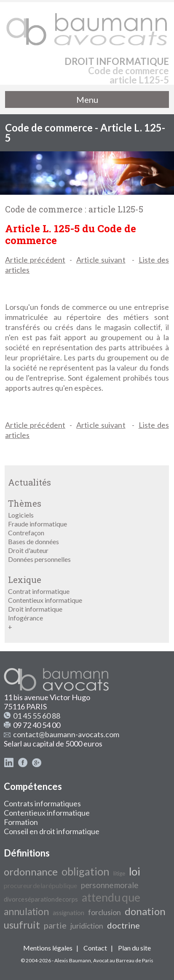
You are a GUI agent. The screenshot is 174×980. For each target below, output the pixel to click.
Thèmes (25, 503)
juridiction (87, 926)
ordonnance (31, 871)
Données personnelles (39, 559)
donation (145, 911)
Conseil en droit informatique (52, 831)
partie (55, 925)
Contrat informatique (39, 591)
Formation (21, 822)
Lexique (25, 580)
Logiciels (21, 515)
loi (135, 871)
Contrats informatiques (42, 803)
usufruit (22, 925)
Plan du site (134, 948)
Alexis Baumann (73, 960)
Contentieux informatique (45, 600)
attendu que (111, 897)
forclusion (104, 912)
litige (119, 873)
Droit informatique (35, 609)
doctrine (123, 925)
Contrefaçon (26, 533)
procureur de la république (40, 885)
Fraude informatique (37, 524)
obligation (86, 871)
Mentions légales (48, 948)
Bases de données (33, 541)
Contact (95, 948)
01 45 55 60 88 (37, 716)
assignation (68, 913)
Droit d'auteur (28, 550)
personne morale (110, 885)
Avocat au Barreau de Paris (123, 960)
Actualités (29, 482)
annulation (26, 912)
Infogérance (25, 618)
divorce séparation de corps (41, 899)
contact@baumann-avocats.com (66, 734)
